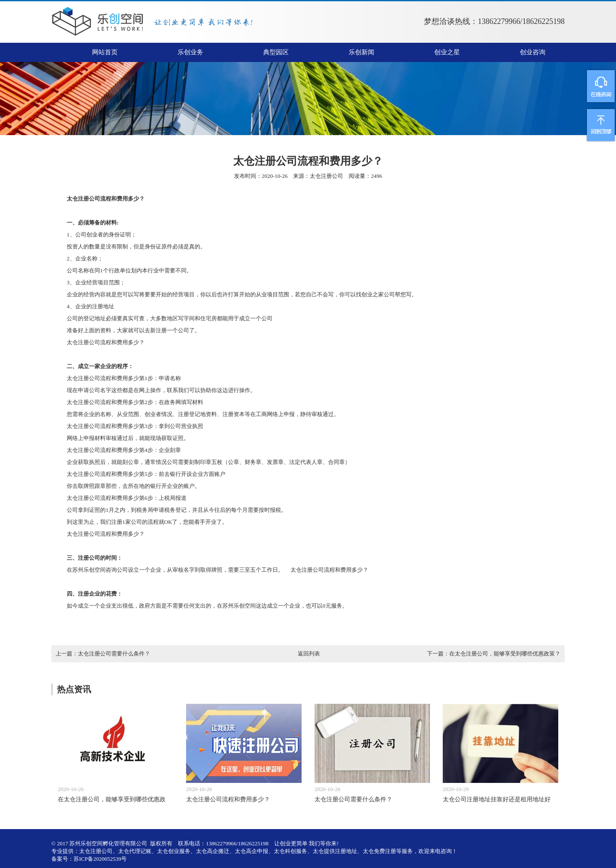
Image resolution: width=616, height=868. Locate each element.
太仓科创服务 (290, 851)
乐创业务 (190, 52)
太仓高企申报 (252, 851)
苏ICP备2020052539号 (100, 859)
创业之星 (447, 52)
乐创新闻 (361, 52)
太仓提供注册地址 (335, 851)
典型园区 (276, 52)
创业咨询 (533, 52)
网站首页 (105, 52)
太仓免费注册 (379, 851)
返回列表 (309, 654)
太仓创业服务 (174, 851)
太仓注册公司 (326, 176)
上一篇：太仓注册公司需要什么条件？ (103, 654)
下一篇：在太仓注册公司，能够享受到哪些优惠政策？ (494, 654)
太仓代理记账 (135, 851)
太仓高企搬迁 (213, 851)
